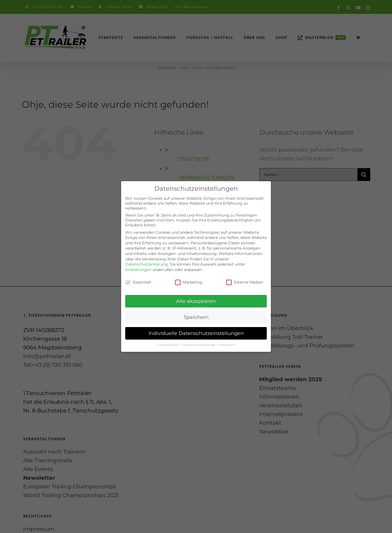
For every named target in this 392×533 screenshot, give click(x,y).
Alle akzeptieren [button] (196, 298)
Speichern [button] (196, 314)
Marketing (189, 279)
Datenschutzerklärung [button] (199, 341)
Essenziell (138, 279)
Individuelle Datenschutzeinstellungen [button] (196, 330)
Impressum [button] (227, 341)
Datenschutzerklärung (147, 261)
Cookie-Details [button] (168, 341)
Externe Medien (245, 279)
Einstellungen (138, 266)
